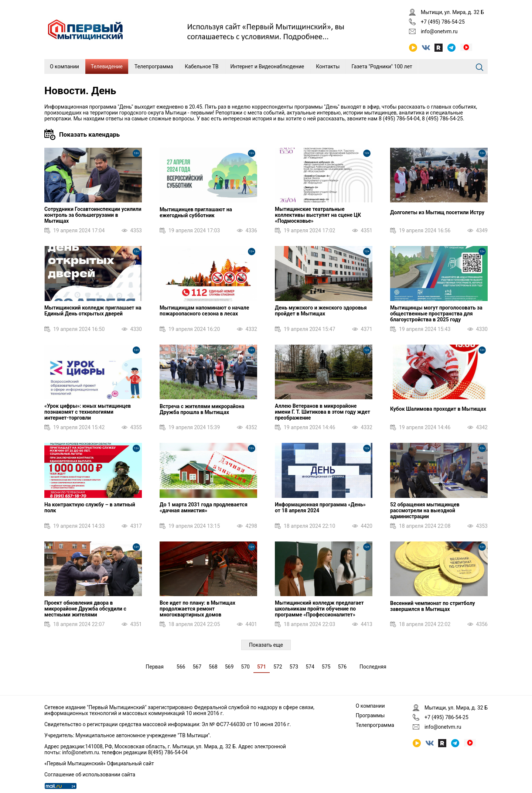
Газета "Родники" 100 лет (382, 66)
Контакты (328, 66)
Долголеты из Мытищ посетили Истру (437, 212)
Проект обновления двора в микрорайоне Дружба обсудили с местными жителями (85, 609)
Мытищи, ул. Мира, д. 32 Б (452, 12)
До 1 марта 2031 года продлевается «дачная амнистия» (204, 507)
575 (326, 667)
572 (278, 667)
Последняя (373, 667)
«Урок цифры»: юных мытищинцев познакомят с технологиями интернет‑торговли (88, 412)
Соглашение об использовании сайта (90, 775)
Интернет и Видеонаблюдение (267, 66)
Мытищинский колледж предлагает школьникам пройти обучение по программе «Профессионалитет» (319, 609)
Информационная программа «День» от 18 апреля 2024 (320, 507)
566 (181, 667)
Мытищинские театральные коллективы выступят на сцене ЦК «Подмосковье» (318, 215)
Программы (370, 715)
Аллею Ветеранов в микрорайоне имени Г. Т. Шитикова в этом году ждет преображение (323, 412)
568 (213, 667)
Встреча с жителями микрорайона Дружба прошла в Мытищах (202, 409)
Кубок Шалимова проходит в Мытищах (438, 409)
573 (294, 667)
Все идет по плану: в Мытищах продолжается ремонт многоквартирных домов (197, 609)
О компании (64, 66)
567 (197, 667)
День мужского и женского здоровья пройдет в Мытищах (321, 311)
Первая (155, 667)
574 (310, 667)
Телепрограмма (154, 66)
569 (229, 667)
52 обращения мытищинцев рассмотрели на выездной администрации (425, 510)
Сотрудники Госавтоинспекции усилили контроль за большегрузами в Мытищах (93, 215)
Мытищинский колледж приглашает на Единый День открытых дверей (93, 311)
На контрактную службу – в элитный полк (90, 507)
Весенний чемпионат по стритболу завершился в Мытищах (433, 606)
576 (342, 667)
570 (245, 667)
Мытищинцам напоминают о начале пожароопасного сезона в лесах (204, 311)
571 (262, 667)
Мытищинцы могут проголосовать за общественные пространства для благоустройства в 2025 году (436, 314)
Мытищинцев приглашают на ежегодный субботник (196, 212)
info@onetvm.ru (439, 31)
